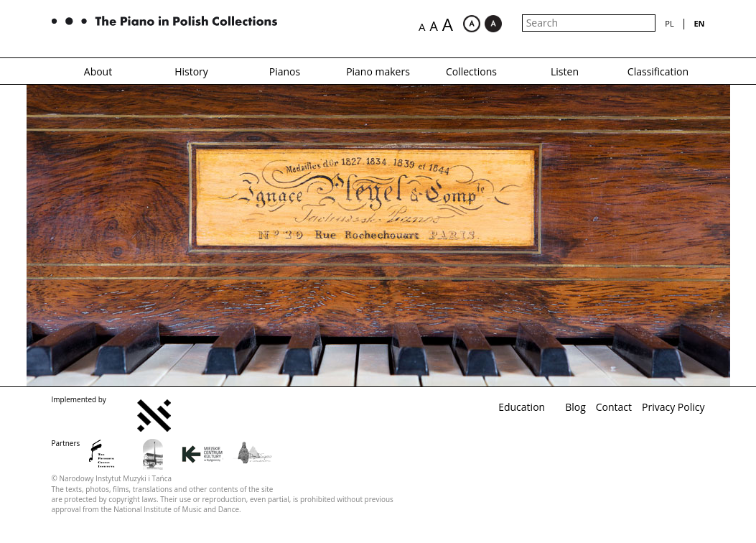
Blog (575, 407)
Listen (565, 71)
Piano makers (378, 71)
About (98, 71)
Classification (658, 71)
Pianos (285, 71)
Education (522, 407)
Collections (471, 71)
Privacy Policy (673, 407)
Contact (614, 407)
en (699, 23)
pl (669, 23)
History (191, 71)
